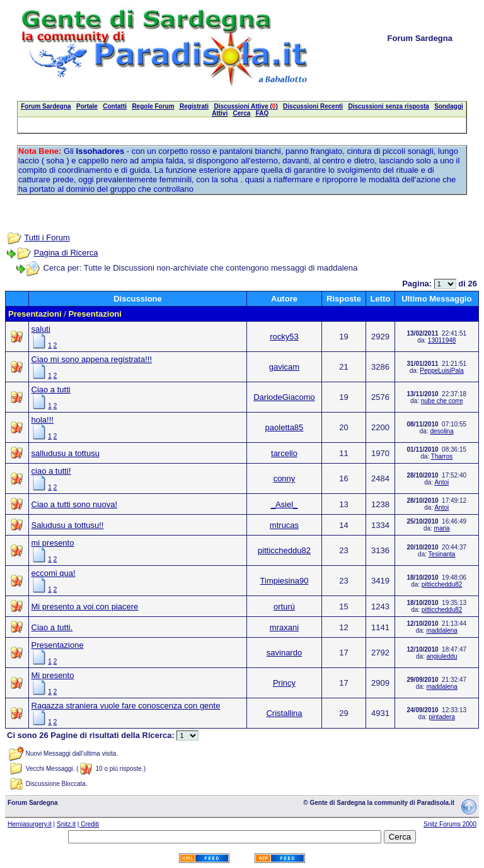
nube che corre (442, 401)
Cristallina (284, 713)
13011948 (442, 340)
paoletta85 (285, 427)
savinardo (284, 653)
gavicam (284, 367)
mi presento (53, 543)
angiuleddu (442, 656)
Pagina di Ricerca (66, 253)
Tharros (442, 456)
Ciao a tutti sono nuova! (75, 504)
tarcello (284, 453)
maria (442, 528)
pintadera (442, 717)
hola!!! (43, 420)
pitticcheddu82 (284, 550)
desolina (441, 431)
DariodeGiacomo (284, 397)
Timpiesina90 (285, 581)
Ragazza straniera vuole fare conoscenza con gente (126, 706)
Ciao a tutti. (52, 627)
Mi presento (53, 675)
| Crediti (88, 824)
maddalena (441, 630)
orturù (284, 607)
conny (285, 478)
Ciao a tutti (51, 390)
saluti (41, 329)
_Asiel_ (285, 504)
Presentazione (58, 645)
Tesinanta (442, 554)
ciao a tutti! (51, 471)
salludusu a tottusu (66, 453)
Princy (284, 683)
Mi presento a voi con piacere (85, 607)
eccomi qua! (54, 573)
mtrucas (284, 525)
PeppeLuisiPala (442, 371)
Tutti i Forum (47, 238)
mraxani (284, 627)
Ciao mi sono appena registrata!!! (92, 359)
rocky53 (284, 337)
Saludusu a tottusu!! (68, 525)
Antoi (441, 482)
